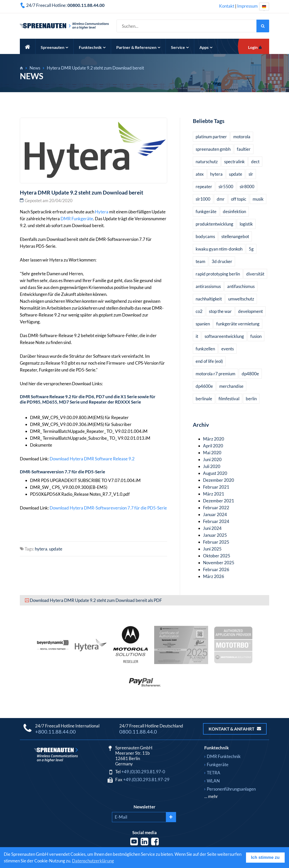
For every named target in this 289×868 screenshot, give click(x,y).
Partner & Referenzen (138, 47)
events (228, 349)
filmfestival (229, 399)
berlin (251, 399)
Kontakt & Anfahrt (235, 729)
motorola (242, 137)
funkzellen (205, 349)
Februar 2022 (216, 508)
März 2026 (214, 576)
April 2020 (213, 446)
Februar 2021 (216, 487)
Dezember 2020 (219, 480)
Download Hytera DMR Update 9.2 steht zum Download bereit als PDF (96, 600)
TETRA (214, 773)
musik (258, 199)
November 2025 (219, 563)
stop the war (220, 311)
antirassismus (208, 286)
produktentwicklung (214, 224)
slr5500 (226, 187)
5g (251, 249)
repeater (204, 187)
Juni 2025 (212, 549)
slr (251, 174)
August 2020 (215, 473)
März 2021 (214, 494)
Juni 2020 (212, 459)
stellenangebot (235, 236)
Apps (206, 47)
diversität (255, 274)
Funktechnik (92, 47)
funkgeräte (206, 211)
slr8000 (247, 187)
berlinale (204, 399)
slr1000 (203, 199)
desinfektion (234, 211)
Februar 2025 (216, 542)
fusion (256, 336)
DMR (66, 219)
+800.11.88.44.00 (55, 732)
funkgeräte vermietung (238, 324)
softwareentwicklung (224, 336)
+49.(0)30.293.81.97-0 (143, 772)
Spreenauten (54, 47)
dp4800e (250, 374)
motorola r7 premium (215, 374)
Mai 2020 (212, 453)
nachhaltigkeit (209, 299)
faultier (244, 149)
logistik (246, 224)
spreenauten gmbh (213, 149)
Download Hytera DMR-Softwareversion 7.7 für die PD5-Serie (108, 508)
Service (180, 47)
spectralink (234, 162)
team (200, 261)
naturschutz (207, 162)
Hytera (102, 212)
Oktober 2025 (217, 556)
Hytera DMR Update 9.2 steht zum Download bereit (95, 68)
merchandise (231, 386)
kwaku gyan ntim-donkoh (219, 249)
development (250, 311)
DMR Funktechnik (224, 756)
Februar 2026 (216, 569)
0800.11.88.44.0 (138, 732)
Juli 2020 (212, 466)
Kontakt (227, 6)
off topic (239, 199)
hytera (41, 549)
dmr (221, 199)
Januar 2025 (215, 535)
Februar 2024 (216, 521)
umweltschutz (241, 299)
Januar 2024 (215, 514)
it (197, 336)
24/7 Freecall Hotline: (65, 5)
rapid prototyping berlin (218, 274)
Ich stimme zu (265, 857)
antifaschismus (241, 286)
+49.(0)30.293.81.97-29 (146, 780)
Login (253, 47)
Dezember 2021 (219, 501)
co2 (199, 311)
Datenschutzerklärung (93, 861)
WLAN (213, 781)
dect (255, 162)
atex (200, 174)
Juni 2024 (212, 528)
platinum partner (211, 137)
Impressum (247, 6)
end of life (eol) (209, 361)
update (56, 549)
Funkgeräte (82, 219)
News (35, 68)
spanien (203, 324)
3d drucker (222, 261)
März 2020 (214, 439)
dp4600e (204, 386)
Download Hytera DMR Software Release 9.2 (92, 459)
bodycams (205, 236)
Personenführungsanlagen (231, 789)
